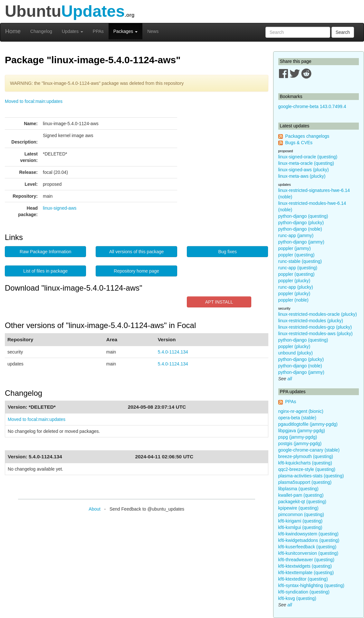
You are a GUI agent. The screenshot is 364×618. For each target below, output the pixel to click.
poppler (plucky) (294, 281)
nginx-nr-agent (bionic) (301, 411)
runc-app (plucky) (296, 287)
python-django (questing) (303, 216)
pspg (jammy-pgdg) (298, 437)
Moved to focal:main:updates (34, 101)
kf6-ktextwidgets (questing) (305, 566)
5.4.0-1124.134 (173, 352)
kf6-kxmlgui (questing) (300, 527)
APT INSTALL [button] (219, 302)
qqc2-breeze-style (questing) (307, 469)
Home (13, 31)
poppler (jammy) (295, 248)
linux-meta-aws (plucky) (302, 176)
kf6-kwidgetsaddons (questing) (309, 540)
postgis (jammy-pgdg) (300, 444)
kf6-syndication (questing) (304, 592)
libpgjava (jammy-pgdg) (302, 431)
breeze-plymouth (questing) (306, 456)
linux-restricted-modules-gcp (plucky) (315, 327)
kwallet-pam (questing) (301, 495)
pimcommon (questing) (301, 514)
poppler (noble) (293, 300)
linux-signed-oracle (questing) (308, 157)
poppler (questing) (297, 255)
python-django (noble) (300, 229)
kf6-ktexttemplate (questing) (306, 573)
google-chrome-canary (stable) (309, 450)
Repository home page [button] (136, 271)
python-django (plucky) (301, 223)
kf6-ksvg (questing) (297, 598)
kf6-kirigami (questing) (301, 521)
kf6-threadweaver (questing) (306, 560)
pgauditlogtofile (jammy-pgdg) (308, 424)
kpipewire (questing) (298, 508)
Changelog (41, 31)
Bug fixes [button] (227, 252)
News (153, 31)
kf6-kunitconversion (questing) (308, 553)
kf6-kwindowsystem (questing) (309, 534)
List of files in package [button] (45, 271)
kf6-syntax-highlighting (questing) (311, 585)
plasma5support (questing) (305, 482)
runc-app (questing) (298, 268)
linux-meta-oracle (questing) (306, 163)
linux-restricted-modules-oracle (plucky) (318, 314)
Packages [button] (125, 31)
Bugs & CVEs (299, 143)
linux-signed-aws (60, 208)
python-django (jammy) (301, 242)
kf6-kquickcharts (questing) (305, 463)
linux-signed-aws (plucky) (304, 170)
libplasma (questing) (298, 489)
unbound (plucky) (296, 353)
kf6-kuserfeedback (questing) (307, 547)
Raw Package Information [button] (45, 252)
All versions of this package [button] (137, 252)
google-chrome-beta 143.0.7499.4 (312, 106)
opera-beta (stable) (297, 418)
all (290, 379)
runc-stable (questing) (300, 261)
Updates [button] (72, 31)
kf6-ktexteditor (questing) (303, 579)
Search (343, 32)
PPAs (98, 31)
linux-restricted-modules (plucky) (311, 321)
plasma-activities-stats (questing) (311, 476)
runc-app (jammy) (296, 235)
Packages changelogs (307, 136)
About (95, 509)
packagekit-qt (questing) (302, 502)
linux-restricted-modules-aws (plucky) (316, 334)
